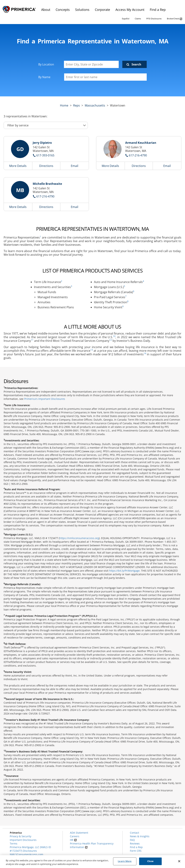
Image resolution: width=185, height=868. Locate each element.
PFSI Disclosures (154, 19)
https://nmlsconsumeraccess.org (79, 538)
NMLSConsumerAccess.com (26, 854)
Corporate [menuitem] (102, 10)
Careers (75, 836)
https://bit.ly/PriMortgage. (125, 571)
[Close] (179, 861)
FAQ (132, 840)
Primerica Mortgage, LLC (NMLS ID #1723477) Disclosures (30, 849)
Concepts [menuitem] (63, 10)
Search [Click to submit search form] (136, 64)
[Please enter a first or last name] (105, 77)
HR (73, 840)
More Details (18, 166)
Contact (135, 833)
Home (64, 105)
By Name (44, 77)
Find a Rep (136, 847)
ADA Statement (79, 833)
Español (126, 19)
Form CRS (136, 851)
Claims (138, 19)
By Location (46, 64)
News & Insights (140, 836)
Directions (46, 166)
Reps (77, 105)
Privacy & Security (21, 836)
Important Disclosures (23, 840)
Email (75, 166)
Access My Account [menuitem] (130, 10)
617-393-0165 (45, 155)
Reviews (135, 843)
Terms (14, 843)
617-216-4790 (138, 155)
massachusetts (95, 105)
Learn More (125, 861)
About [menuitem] (46, 10)
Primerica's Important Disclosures (45, 399)
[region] (92, 862)
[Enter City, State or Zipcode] (91, 64)
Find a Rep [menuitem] (158, 10)
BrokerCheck (175, 19)
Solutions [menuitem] (82, 10)
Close (150, 861)
